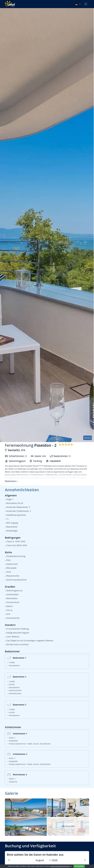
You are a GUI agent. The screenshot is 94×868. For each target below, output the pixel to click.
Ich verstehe (79, 866)
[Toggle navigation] (86, 4)
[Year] (55, 860)
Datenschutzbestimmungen (60, 866)
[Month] (43, 860)
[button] (78, 4)
